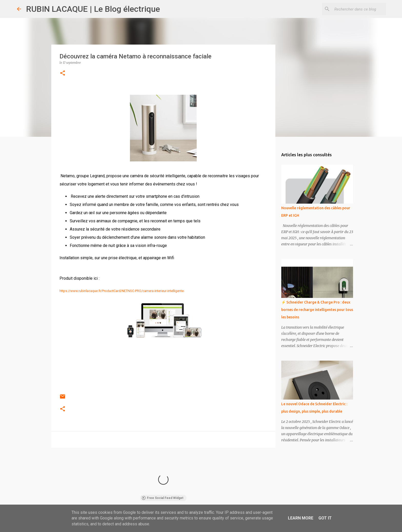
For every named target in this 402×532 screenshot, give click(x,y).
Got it (325, 518)
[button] (63, 73)
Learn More (301, 518)
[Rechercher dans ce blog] (359, 9)
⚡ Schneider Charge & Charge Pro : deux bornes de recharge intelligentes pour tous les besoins (317, 310)
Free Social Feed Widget (162, 498)
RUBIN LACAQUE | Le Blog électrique (93, 9)
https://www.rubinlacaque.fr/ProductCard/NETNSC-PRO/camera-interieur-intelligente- (122, 291)
